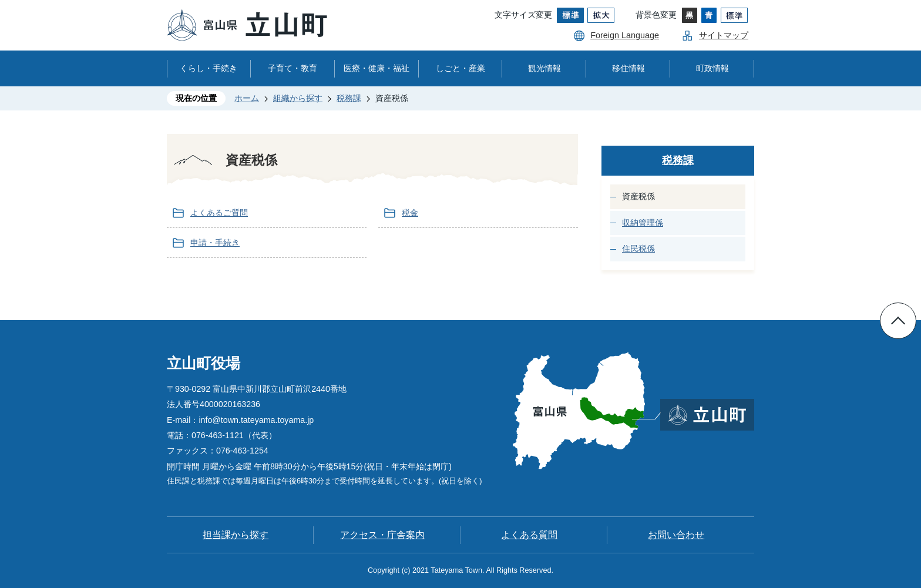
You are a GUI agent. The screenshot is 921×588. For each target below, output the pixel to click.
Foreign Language (625, 35)
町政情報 (712, 68)
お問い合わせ (676, 535)
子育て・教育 (293, 68)
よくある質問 (529, 535)
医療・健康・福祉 (377, 68)
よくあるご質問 (219, 213)
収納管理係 (643, 223)
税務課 (349, 98)
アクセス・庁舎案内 (382, 535)
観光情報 (544, 68)
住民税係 (638, 248)
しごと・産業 (460, 68)
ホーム (247, 98)
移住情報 (628, 68)
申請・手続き (215, 243)
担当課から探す (236, 535)
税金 (410, 213)
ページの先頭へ (898, 321)
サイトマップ (724, 35)
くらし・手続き (209, 68)
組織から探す (298, 98)
